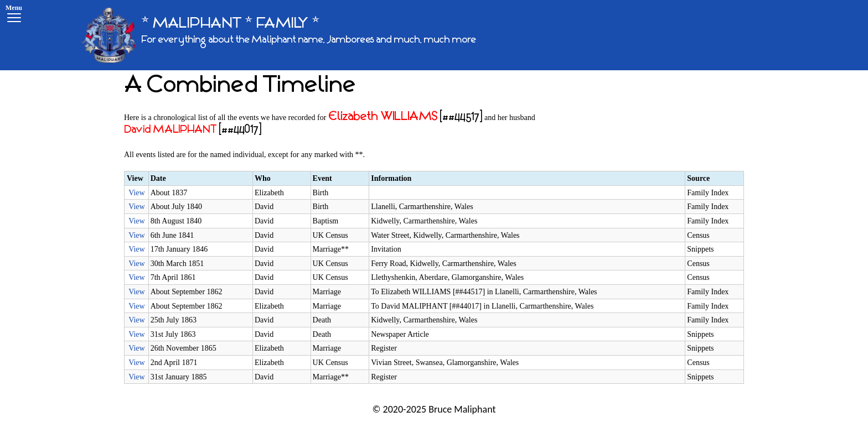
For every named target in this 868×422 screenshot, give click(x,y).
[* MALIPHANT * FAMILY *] (278, 35)
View (136, 193)
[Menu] (14, 15)
